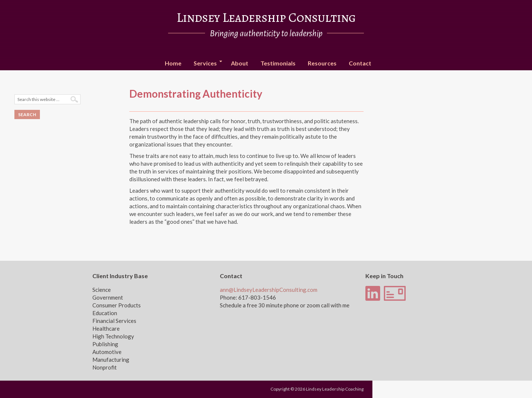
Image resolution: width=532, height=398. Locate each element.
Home (173, 63)
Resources (322, 63)
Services (205, 63)
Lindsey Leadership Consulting (266, 17)
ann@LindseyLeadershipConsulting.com (269, 290)
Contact (360, 63)
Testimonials (278, 63)
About (240, 63)
